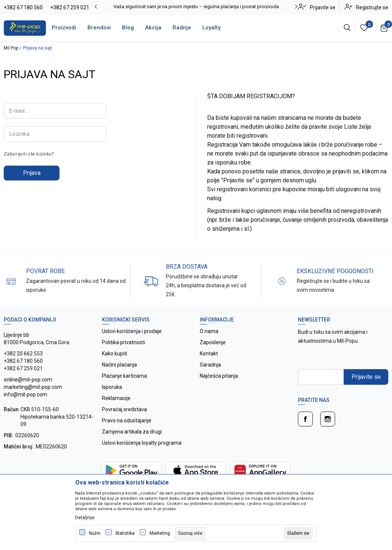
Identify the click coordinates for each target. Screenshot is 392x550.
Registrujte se (372, 7)
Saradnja (210, 365)
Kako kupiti (115, 354)
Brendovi (99, 28)
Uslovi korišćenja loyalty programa (142, 443)
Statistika (125, 533)
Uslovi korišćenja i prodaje (132, 331)
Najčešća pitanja (219, 376)
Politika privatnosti (123, 342)
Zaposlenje (213, 342)
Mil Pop (11, 48)
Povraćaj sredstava (124, 409)
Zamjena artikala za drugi (132, 432)
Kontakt (209, 354)
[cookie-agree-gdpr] (298, 533)
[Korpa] (384, 28)
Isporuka (112, 387)
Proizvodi (64, 28)
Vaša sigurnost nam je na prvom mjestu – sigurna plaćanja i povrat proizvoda (196, 7)
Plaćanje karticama (124, 376)
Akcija (153, 28)
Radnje (182, 28)
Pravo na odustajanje (127, 421)
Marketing (160, 533)
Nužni (95, 533)
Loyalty (211, 28)
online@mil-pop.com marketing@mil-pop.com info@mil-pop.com (33, 387)
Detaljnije (85, 518)
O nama (209, 331)
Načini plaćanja (119, 365)
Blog (128, 28)
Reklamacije (116, 398)
